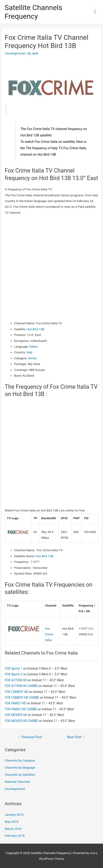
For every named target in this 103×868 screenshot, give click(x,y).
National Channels (17, 782)
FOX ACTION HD (16, 680)
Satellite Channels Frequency (33, 12)
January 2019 (14, 815)
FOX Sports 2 (14, 674)
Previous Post (30, 737)
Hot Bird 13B (36, 329)
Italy (29, 352)
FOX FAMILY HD (16, 703)
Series (33, 358)
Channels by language (20, 767)
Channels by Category (20, 760)
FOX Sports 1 (14, 668)
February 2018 (15, 836)
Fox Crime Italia (49, 634)
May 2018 (12, 822)
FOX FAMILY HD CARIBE (21, 709)
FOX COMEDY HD (17, 692)
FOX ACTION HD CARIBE (22, 686)
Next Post (76, 737)
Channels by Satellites (20, 775)
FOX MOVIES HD (16, 715)
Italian (34, 346)
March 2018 (13, 829)
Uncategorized (15, 53)
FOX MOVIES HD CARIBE (22, 721)
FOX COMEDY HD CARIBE (22, 698)
